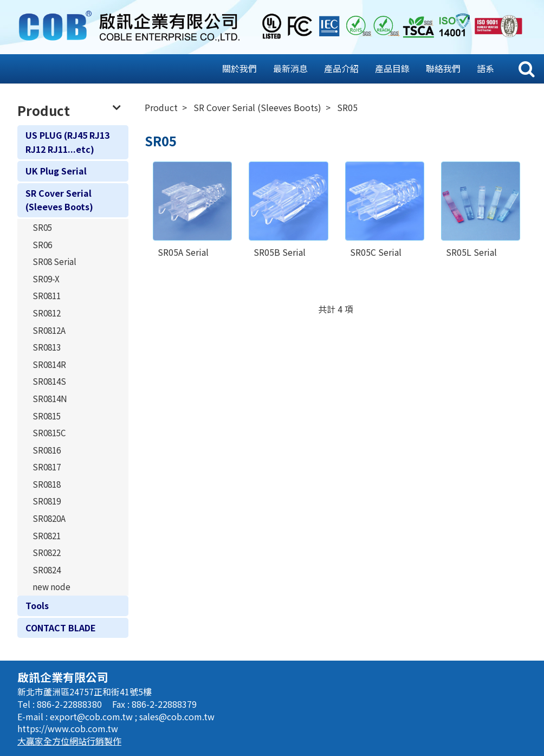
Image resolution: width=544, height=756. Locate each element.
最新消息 (290, 68)
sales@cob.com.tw (177, 716)
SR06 (42, 244)
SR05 (42, 227)
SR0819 (47, 501)
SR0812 (47, 313)
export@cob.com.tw (92, 716)
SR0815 (47, 416)
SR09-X (46, 279)
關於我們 (239, 68)
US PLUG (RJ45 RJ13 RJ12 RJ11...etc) (67, 142)
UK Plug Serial (56, 171)
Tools (37, 605)
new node (51, 586)
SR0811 (47, 295)
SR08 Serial (54, 261)
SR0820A (49, 518)
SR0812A (49, 330)
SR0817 (47, 467)
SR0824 (47, 570)
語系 (485, 68)
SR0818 (47, 484)
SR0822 (47, 552)
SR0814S (49, 381)
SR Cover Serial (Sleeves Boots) (59, 200)
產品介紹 (341, 68)
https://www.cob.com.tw (68, 728)
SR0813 (47, 347)
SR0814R (49, 364)
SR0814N (50, 398)
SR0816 (47, 450)
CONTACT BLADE (61, 628)
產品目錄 (392, 68)
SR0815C (49, 432)
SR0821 (47, 535)
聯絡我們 (443, 68)
